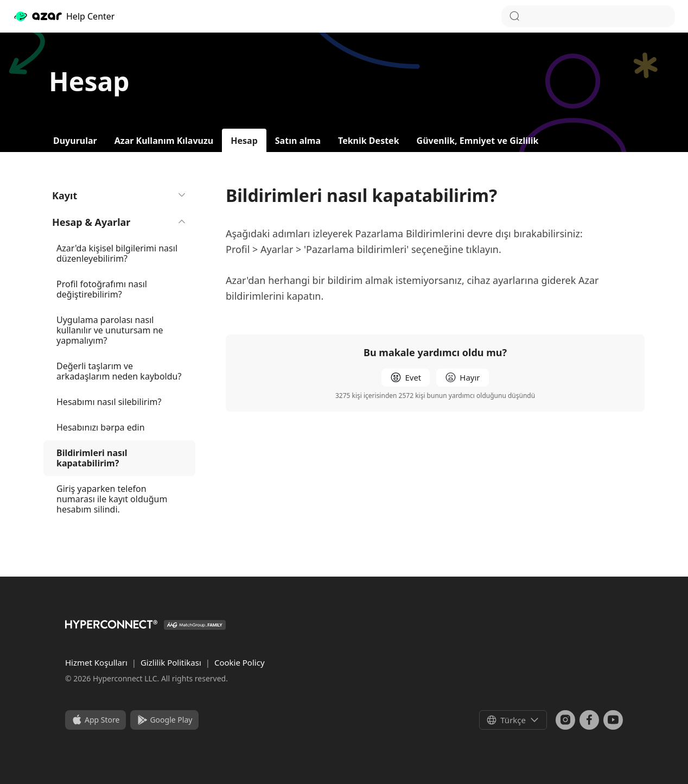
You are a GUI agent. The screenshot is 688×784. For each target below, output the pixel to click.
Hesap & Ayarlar (119, 222)
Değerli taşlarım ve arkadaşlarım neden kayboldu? (119, 371)
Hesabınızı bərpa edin (101, 427)
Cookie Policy (240, 662)
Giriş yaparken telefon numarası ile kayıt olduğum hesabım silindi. (112, 499)
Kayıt (119, 195)
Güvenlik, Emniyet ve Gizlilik (478, 141)
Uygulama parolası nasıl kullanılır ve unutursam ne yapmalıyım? (110, 330)
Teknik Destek (369, 141)
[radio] (406, 378)
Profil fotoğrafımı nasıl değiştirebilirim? (102, 289)
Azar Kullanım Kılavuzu (164, 141)
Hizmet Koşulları (97, 662)
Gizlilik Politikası (172, 662)
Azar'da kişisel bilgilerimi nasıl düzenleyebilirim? (117, 253)
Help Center (64, 16)
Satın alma (298, 141)
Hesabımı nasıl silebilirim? (109, 402)
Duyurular (75, 141)
